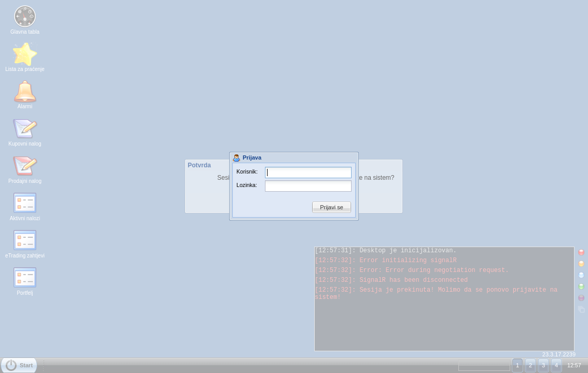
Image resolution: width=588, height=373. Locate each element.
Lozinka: (247, 185)
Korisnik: (247, 171)
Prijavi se (332, 207)
